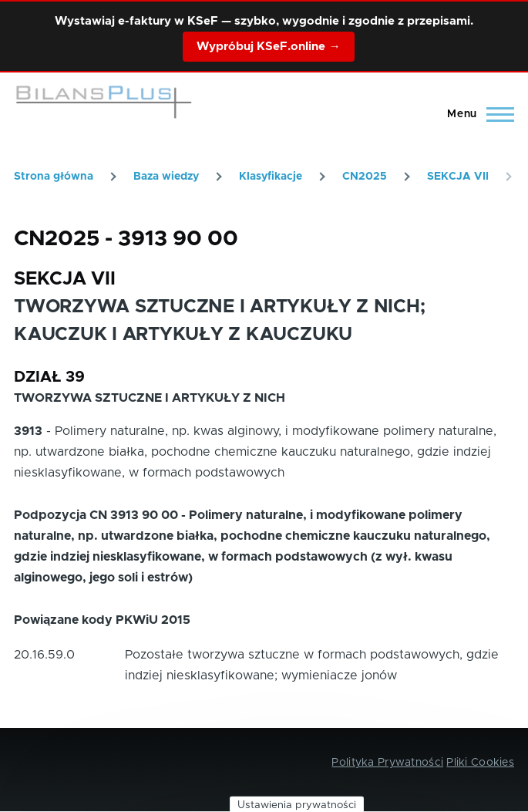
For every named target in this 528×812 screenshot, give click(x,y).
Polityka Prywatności (387, 763)
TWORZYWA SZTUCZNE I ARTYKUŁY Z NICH (150, 398)
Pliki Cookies (480, 763)
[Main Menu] (476, 114)
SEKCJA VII (458, 177)
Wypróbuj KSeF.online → (268, 47)
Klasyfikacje (271, 177)
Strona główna (54, 177)
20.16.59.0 (44, 655)
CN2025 (365, 177)
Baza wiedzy (166, 177)
